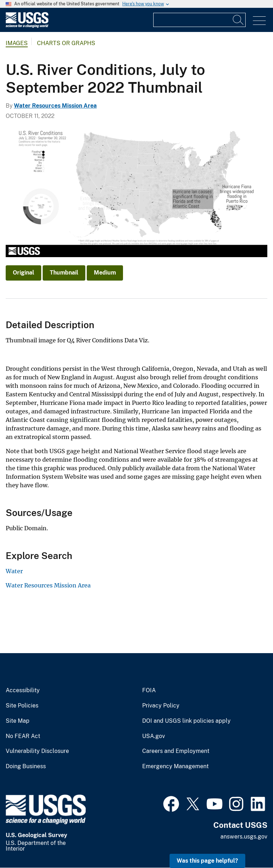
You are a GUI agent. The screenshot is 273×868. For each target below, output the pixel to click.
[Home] (27, 26)
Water (14, 571)
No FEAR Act (23, 736)
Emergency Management (175, 766)
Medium (105, 273)
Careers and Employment (176, 751)
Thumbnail (64, 273)
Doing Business (26, 766)
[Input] (199, 20)
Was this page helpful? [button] (207, 861)
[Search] (239, 20)
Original (23, 273)
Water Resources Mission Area (55, 106)
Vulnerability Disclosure (37, 751)
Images (17, 43)
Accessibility (23, 690)
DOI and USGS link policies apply (186, 721)
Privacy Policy (161, 706)
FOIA (149, 690)
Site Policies (22, 706)
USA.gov (154, 736)
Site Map (18, 721)
